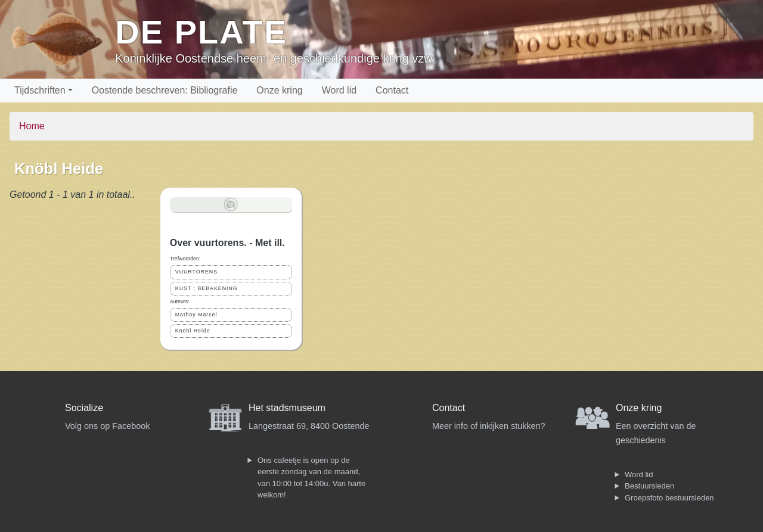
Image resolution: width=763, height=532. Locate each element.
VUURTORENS (196, 272)
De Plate (201, 32)
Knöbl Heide (193, 331)
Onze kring (279, 90)
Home (32, 126)
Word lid (339, 90)
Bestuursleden (649, 486)
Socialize (84, 408)
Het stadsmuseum (287, 408)
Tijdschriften (40, 90)
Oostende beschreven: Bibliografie (165, 90)
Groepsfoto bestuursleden (669, 498)
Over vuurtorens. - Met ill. (227, 243)
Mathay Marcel (196, 315)
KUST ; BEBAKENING (207, 288)
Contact (392, 90)
